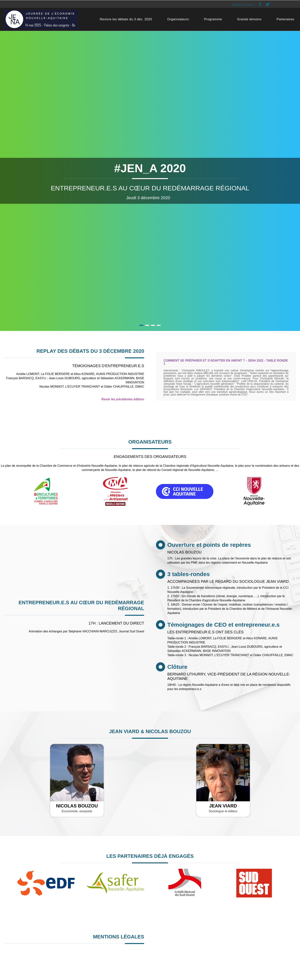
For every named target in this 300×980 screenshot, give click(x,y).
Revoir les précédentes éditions (123, 399)
